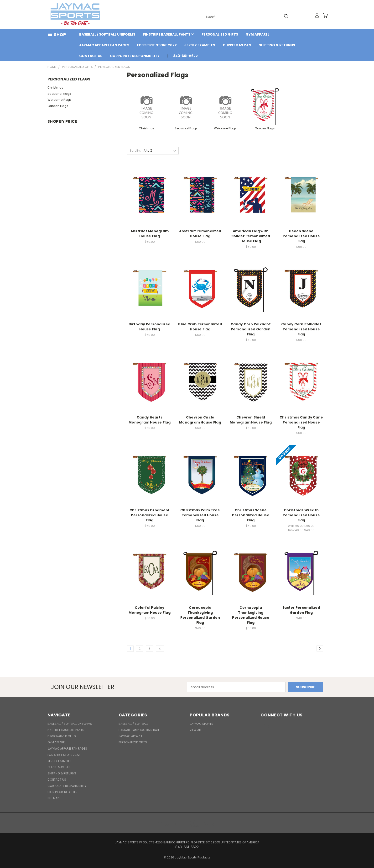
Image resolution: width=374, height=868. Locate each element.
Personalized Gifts (220, 34)
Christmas (55, 87)
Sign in (53, 792)
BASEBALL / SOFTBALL (133, 724)
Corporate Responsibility (135, 56)
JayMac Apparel (130, 736)
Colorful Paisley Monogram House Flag (150, 610)
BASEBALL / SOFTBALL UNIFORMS (107, 34)
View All (196, 730)
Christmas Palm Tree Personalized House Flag (200, 515)
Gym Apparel (257, 34)
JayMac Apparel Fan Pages (104, 45)
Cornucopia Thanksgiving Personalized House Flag (251, 615)
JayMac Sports (201, 724)
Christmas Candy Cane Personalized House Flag (301, 422)
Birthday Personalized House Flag (149, 327)
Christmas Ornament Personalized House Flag (150, 515)
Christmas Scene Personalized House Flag (251, 515)
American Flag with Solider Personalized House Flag (251, 236)
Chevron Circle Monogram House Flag (200, 420)
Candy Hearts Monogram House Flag (150, 420)
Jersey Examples (200, 45)
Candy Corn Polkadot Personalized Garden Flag (251, 329)
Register (71, 792)
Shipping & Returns (277, 45)
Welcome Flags (60, 100)
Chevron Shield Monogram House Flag (251, 420)
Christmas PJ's (237, 45)
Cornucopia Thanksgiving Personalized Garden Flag (200, 615)
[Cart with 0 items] (325, 16)
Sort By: (135, 151)
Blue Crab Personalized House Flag (200, 327)
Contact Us (91, 56)
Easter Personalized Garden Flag (301, 610)
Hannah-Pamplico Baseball (139, 730)
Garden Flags (58, 106)
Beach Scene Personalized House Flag (301, 236)
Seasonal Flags (59, 94)
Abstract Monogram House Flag (150, 234)
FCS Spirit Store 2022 (157, 45)
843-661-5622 (185, 56)
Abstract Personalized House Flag (200, 234)
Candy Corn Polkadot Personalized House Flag (301, 329)
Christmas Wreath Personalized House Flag (301, 515)
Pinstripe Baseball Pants (168, 34)
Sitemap (53, 798)
